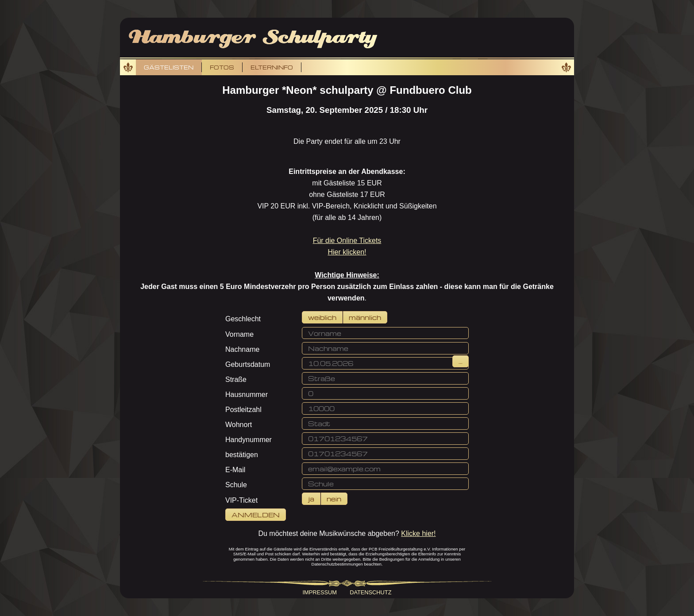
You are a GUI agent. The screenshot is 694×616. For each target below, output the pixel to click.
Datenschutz (370, 592)
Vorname (239, 334)
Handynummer (249, 440)
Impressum (320, 592)
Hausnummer (247, 395)
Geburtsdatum (248, 364)
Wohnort (239, 425)
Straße (236, 379)
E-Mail (235, 470)
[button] (322, 317)
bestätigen (242, 455)
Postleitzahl (243, 410)
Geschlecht (243, 319)
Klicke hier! (418, 533)
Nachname (242, 349)
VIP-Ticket (241, 500)
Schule (236, 485)
